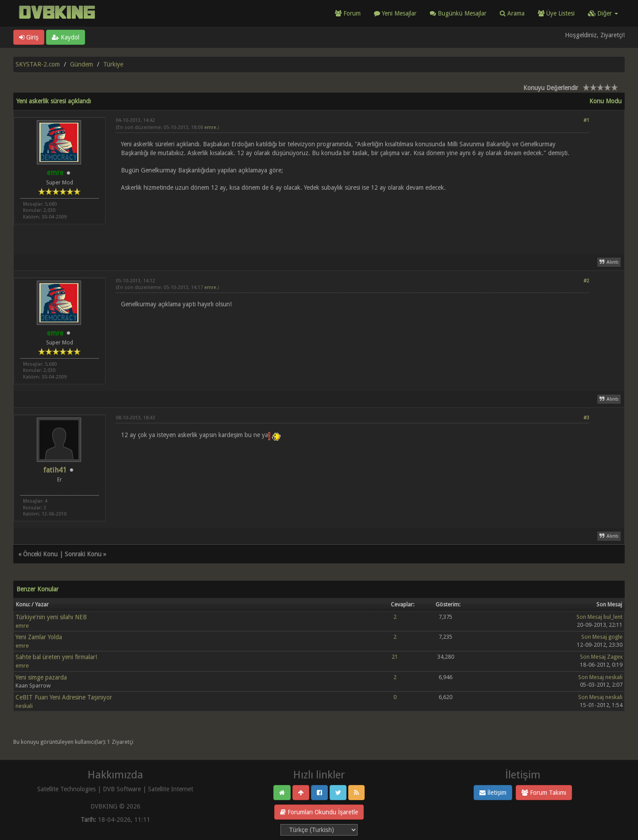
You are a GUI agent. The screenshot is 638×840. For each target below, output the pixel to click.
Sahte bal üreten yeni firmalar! (56, 657)
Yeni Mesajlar (395, 13)
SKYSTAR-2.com (38, 64)
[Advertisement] (352, 218)
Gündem (82, 64)
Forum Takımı (544, 793)
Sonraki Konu (83, 554)
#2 (586, 281)
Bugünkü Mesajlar (458, 13)
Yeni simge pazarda (41, 677)
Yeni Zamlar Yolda (39, 637)
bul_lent (613, 617)
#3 (586, 418)
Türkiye (113, 64)
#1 (586, 120)
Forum (348, 13)
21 (395, 657)
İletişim (493, 793)
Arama (512, 13)
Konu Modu (605, 101)
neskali (614, 677)
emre (210, 127)
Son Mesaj (589, 617)
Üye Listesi (556, 13)
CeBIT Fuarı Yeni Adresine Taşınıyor (64, 697)
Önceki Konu (40, 554)
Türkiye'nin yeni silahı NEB (51, 617)
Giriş (29, 37)
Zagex (615, 657)
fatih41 (55, 470)
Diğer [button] (603, 13)
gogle (615, 637)
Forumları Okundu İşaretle (319, 812)
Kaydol (66, 37)
